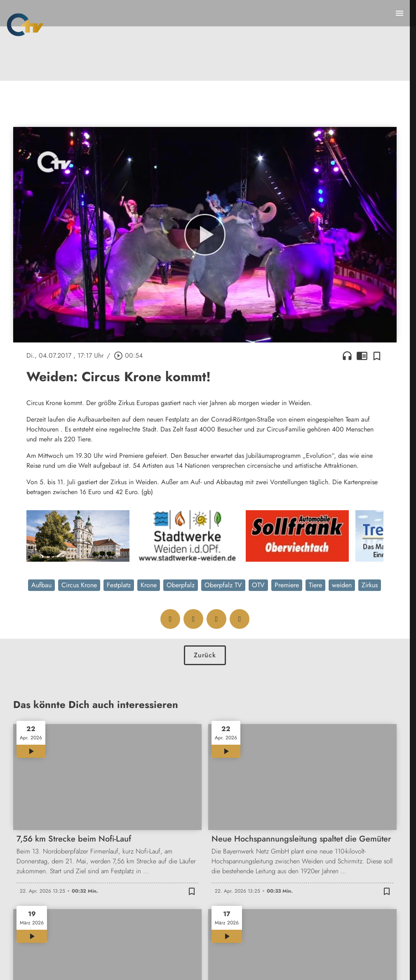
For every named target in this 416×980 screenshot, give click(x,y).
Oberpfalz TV (223, 585)
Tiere (315, 585)
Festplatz (119, 585)
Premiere (287, 585)
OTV (258, 585)
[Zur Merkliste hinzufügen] (377, 356)
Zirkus (370, 585)
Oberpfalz (181, 585)
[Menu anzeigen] (400, 13)
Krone (149, 585)
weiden (342, 585)
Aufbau (41, 585)
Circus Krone (79, 585)
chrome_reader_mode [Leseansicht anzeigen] (362, 356)
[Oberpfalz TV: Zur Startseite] (25, 25)
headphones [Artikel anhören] (347, 356)
